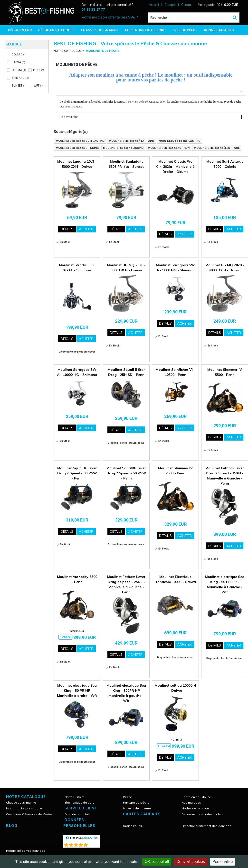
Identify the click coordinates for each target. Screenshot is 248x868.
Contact (187, 5)
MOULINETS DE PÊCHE (103, 51)
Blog (12, 826)
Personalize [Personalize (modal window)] (223, 862)
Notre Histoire (75, 797)
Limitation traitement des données (206, 826)
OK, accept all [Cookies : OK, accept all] (157, 862)
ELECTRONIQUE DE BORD (145, 30)
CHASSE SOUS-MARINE (100, 30)
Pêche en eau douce (196, 797)
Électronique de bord (80, 802)
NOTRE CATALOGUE (68, 51)
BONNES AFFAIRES (219, 30)
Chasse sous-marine (21, 802)
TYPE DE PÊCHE (185, 30)
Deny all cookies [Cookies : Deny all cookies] (191, 862)
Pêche (128, 797)
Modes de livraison (195, 808)
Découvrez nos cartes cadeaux (204, 814)
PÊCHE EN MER (20, 30)
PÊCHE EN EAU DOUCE (56, 30)
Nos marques (191, 802)
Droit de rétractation (79, 814)
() (94, 844)
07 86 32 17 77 (93, 9)
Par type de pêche (136, 802)
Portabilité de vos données (26, 851)
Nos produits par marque (24, 808)
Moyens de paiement (138, 808)
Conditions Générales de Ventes (29, 814)
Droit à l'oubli (132, 826)
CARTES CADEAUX (142, 814)
